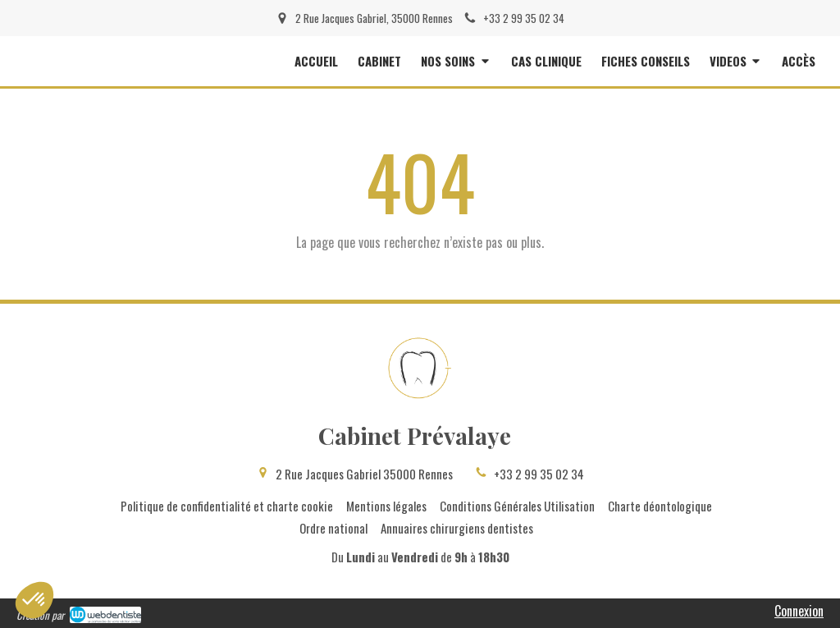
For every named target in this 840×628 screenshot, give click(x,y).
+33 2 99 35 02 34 (539, 474)
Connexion (799, 611)
